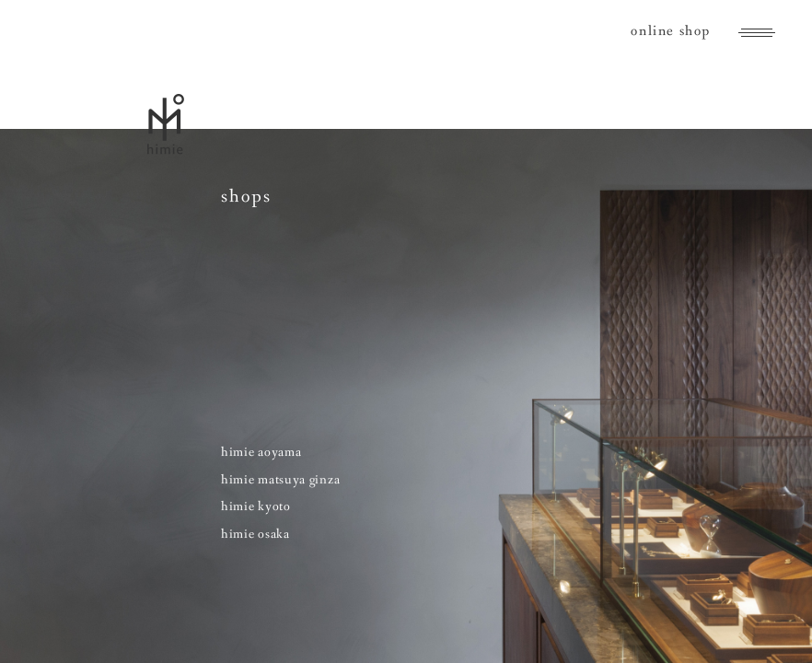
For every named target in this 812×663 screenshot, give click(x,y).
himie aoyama (261, 452)
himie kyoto (256, 506)
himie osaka (255, 534)
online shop (671, 31)
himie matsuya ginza (280, 480)
